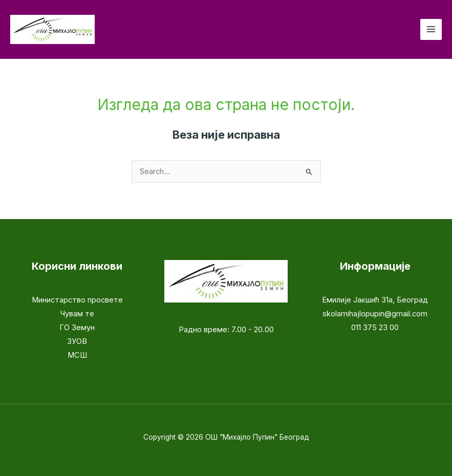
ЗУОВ (77, 341)
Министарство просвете (77, 300)
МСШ (77, 355)
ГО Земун (77, 328)
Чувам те (77, 314)
